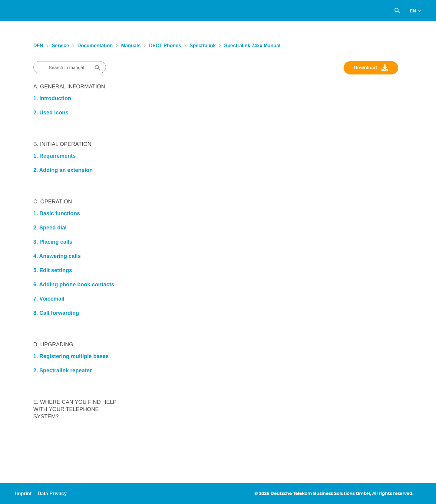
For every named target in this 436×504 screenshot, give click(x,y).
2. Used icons (51, 113)
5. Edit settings (53, 270)
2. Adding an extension (63, 170)
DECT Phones (165, 46)
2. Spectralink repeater (63, 371)
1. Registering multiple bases (71, 356)
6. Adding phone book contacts (74, 285)
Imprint (23, 494)
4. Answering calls (57, 256)
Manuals (131, 46)
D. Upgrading (53, 344)
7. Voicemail (49, 299)
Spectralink (203, 46)
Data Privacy (52, 494)
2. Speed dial (50, 228)
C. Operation (53, 202)
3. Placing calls (53, 242)
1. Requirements (54, 156)
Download (365, 68)
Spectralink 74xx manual (252, 46)
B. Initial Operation (62, 144)
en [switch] (413, 11)
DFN (38, 46)
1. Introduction (52, 98)
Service (60, 46)
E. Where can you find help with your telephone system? (75, 409)
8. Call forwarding (56, 313)
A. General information (69, 87)
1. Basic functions (57, 213)
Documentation (95, 46)
